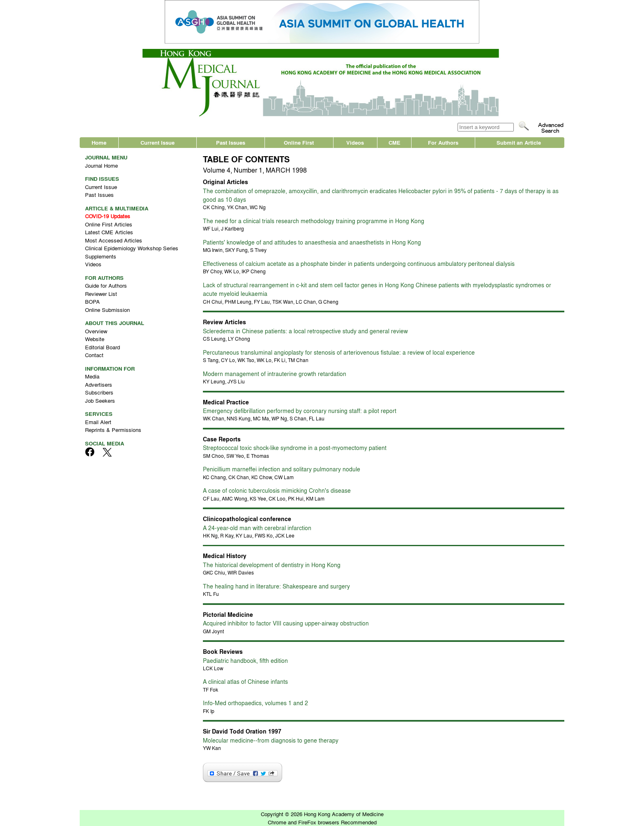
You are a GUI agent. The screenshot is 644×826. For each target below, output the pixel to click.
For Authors (443, 142)
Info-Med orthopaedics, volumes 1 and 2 (255, 703)
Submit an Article (519, 142)
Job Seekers (100, 400)
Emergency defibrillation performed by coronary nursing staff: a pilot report (300, 411)
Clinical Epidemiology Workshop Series (132, 248)
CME (394, 142)
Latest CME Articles (109, 232)
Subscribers (99, 392)
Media (92, 376)
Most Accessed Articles (114, 240)
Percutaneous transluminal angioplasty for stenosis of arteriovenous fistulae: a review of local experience (339, 352)
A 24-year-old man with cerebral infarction (257, 528)
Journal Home (101, 165)
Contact (94, 355)
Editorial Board (102, 347)
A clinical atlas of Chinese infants (245, 681)
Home (99, 142)
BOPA (92, 301)
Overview (96, 331)
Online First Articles (109, 224)
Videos (355, 142)
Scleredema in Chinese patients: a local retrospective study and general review (305, 331)
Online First (299, 142)
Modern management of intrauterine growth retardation (275, 374)
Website (95, 339)
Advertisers (99, 384)
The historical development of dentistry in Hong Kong (272, 565)
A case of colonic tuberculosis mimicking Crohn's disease (277, 490)
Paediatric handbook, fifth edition (245, 660)
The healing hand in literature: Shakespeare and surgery (276, 586)
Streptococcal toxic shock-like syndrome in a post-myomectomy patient (295, 448)
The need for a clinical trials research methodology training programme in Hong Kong (314, 221)
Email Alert (98, 422)
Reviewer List (101, 294)
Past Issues (231, 142)
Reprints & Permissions (113, 430)
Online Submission (107, 310)
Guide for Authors (106, 285)
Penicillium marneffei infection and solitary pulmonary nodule (282, 469)
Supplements (101, 256)
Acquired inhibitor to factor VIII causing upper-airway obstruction (286, 623)
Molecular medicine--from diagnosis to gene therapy (271, 740)
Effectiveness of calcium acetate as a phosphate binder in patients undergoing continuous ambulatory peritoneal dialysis (359, 263)
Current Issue (158, 142)
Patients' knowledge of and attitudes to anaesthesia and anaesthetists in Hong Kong (312, 242)
